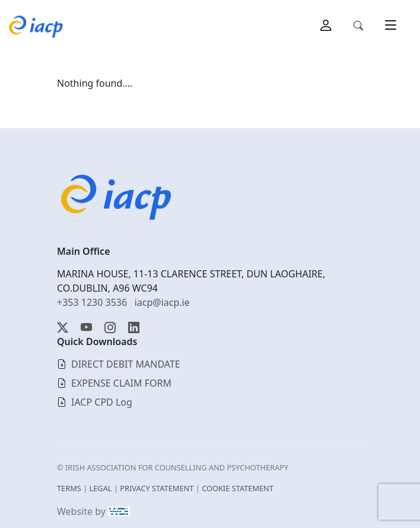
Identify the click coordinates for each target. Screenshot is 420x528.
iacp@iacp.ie (162, 302)
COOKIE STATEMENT (238, 488)
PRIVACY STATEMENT (157, 488)
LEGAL (101, 488)
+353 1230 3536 (92, 302)
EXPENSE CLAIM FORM (121, 383)
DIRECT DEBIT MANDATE (126, 364)
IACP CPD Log (102, 402)
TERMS (69, 488)
